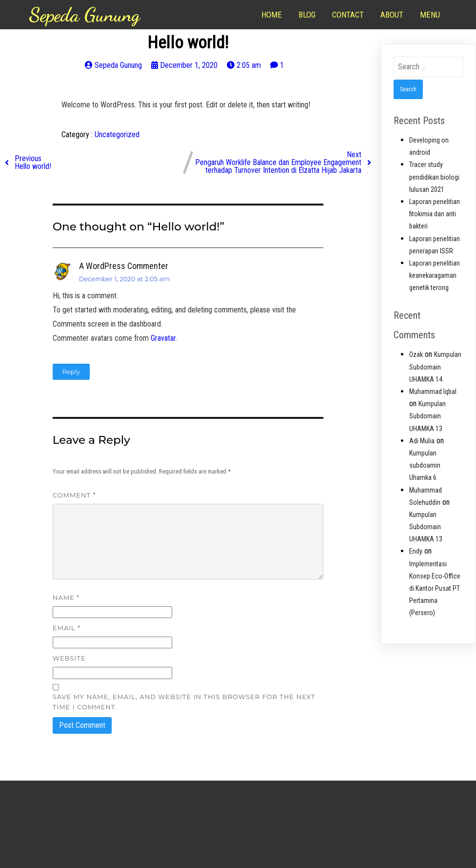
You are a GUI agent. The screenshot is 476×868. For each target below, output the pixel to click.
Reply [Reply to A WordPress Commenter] (71, 372)
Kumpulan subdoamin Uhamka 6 (425, 465)
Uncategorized (117, 134)
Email (67, 628)
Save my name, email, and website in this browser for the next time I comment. (184, 702)
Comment (74, 495)
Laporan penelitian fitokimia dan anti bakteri (435, 214)
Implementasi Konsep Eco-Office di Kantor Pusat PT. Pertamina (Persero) (435, 589)
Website (69, 658)
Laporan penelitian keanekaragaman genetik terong (435, 275)
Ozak (416, 354)
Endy (416, 551)
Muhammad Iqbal (433, 392)
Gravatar (163, 338)
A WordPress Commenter (124, 266)
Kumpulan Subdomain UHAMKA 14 (435, 367)
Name (66, 598)
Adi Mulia (422, 441)
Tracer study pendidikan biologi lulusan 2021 (434, 177)
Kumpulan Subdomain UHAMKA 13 (427, 416)
